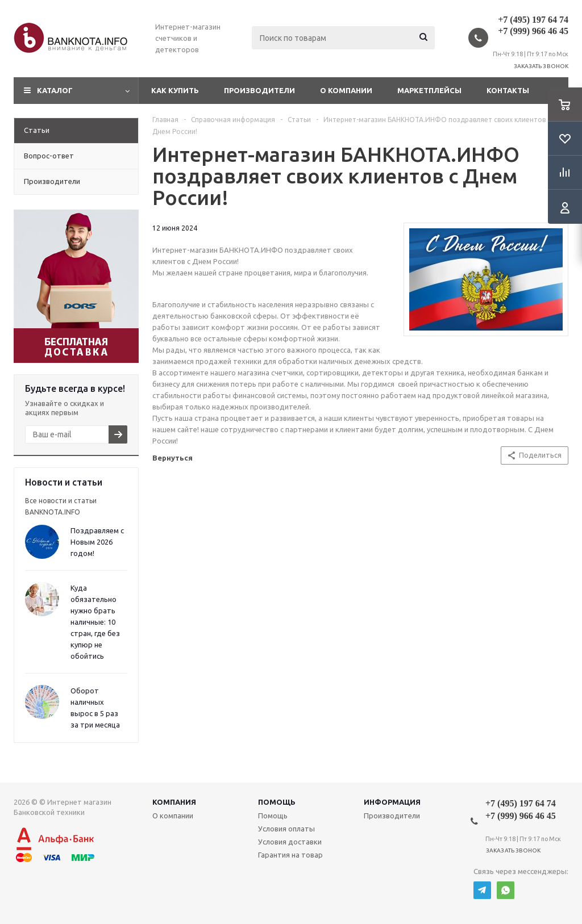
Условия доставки (290, 842)
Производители (259, 90)
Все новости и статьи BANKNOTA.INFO (61, 506)
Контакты (508, 90)
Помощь (277, 802)
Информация (392, 802)
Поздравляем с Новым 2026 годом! (97, 542)
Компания (174, 802)
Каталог (55, 90)
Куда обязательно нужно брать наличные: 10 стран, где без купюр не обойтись (95, 622)
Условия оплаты (286, 829)
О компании (346, 90)
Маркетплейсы (429, 90)
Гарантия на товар (290, 855)
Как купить (175, 90)
